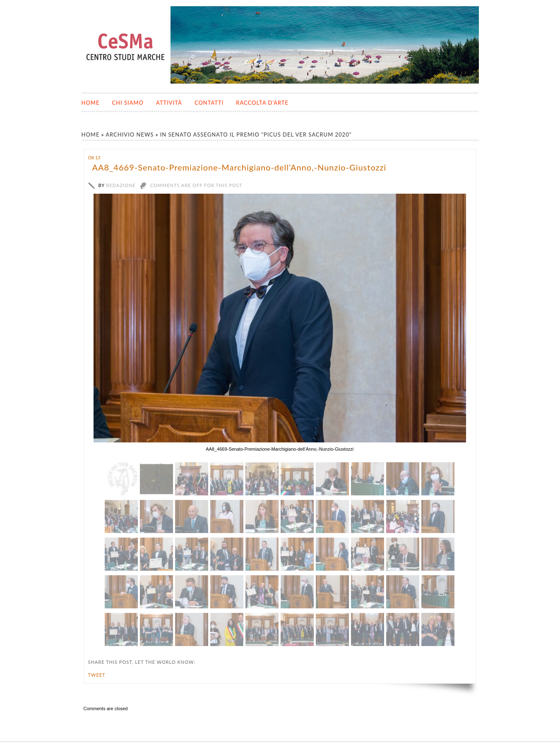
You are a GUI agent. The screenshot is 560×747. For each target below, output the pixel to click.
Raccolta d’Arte (262, 103)
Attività (169, 103)
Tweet (97, 675)
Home (91, 103)
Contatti (209, 103)
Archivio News (130, 135)
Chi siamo (128, 103)
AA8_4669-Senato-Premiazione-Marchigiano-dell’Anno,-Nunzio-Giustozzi (239, 167)
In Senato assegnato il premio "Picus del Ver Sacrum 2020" (256, 135)
